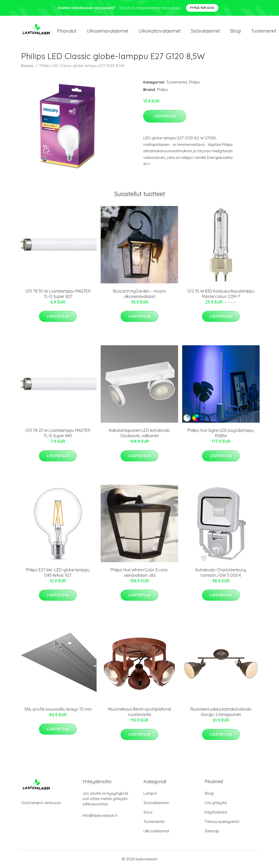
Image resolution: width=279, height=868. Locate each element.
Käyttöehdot (216, 812)
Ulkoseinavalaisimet (108, 31)
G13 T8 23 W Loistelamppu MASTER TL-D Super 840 (58, 433)
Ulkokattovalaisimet (160, 31)
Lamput (150, 794)
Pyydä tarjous (202, 8)
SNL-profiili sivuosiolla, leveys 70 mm (58, 709)
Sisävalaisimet (205, 31)
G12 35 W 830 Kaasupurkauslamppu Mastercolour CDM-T (221, 294)
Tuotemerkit (177, 82)
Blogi (236, 31)
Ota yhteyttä (216, 803)
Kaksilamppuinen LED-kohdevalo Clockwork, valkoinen (139, 433)
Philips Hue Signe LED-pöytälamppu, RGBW (221, 433)
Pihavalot (67, 31)
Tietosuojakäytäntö (222, 822)
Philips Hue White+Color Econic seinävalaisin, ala (139, 573)
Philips (195, 82)
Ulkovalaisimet (156, 831)
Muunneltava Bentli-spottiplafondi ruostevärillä (139, 712)
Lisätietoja (165, 116)
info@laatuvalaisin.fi (100, 816)
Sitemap (212, 831)
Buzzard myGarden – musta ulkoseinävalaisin (139, 294)
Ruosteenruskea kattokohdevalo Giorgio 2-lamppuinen (221, 712)
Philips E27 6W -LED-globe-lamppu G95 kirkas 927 (58, 573)
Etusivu (27, 66)
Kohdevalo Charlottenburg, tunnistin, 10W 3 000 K (221, 573)
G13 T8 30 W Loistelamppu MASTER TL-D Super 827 (58, 294)
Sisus (148, 812)
